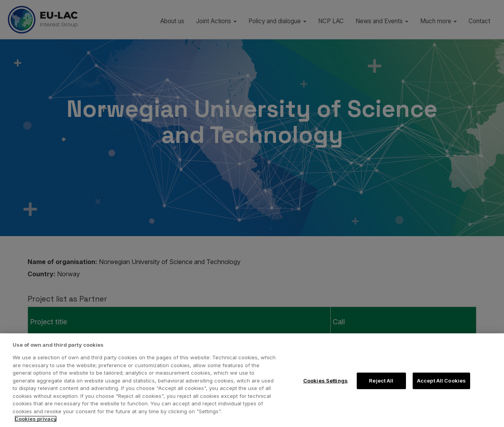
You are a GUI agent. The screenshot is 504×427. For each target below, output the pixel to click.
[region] (252, 380)
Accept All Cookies (441, 381)
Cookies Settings (325, 381)
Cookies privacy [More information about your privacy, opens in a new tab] (36, 419)
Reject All (381, 381)
